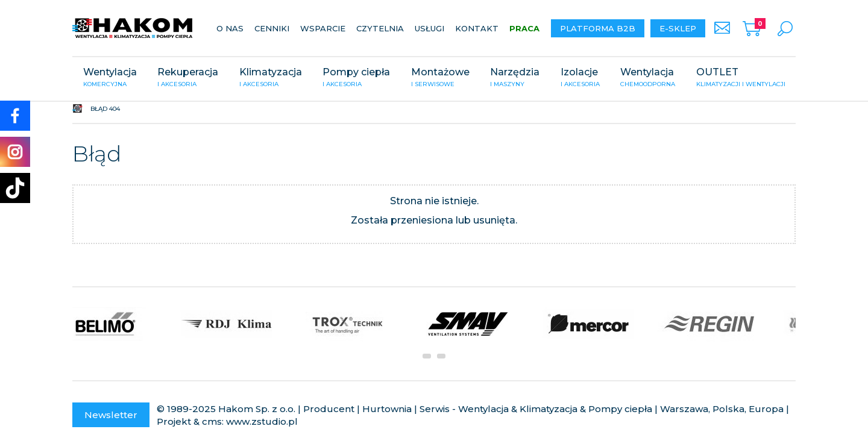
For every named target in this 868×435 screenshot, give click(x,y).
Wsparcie (323, 28)
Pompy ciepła (356, 78)
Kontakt (477, 28)
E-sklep (678, 28)
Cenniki (272, 28)
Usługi (429, 28)
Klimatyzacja (271, 78)
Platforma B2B (598, 28)
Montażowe (440, 78)
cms (212, 421)
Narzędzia (515, 78)
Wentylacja (110, 78)
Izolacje (580, 78)
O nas (230, 28)
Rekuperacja (188, 78)
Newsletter (111, 415)
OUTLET (741, 78)
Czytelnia (380, 28)
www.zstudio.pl (262, 421)
